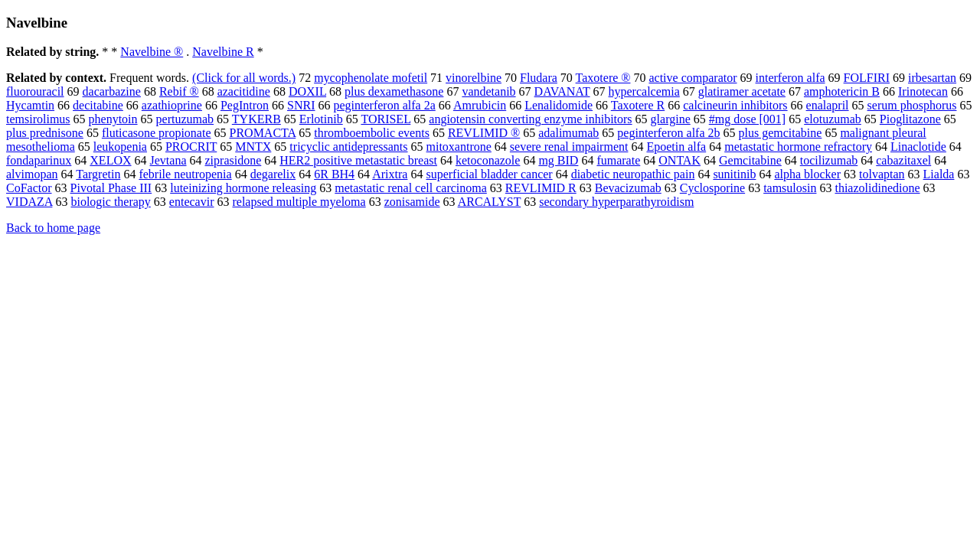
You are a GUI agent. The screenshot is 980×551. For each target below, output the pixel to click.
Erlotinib (321, 119)
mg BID (558, 160)
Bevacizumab (628, 188)
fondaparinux (39, 160)
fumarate (618, 160)
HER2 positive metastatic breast (358, 160)
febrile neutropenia (185, 174)
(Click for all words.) (244, 78)
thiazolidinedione (877, 188)
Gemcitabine (750, 160)
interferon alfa (791, 78)
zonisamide (412, 202)
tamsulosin (790, 188)
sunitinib (734, 174)
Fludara (539, 78)
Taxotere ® (603, 78)
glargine (671, 119)
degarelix (273, 174)
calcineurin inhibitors (735, 105)
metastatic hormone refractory (798, 147)
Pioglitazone (910, 119)
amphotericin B (842, 91)
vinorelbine (474, 78)
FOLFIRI (867, 78)
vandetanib (488, 91)
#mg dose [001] (747, 119)
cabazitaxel (903, 160)
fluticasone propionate (157, 133)
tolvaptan (882, 174)
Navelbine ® (152, 52)
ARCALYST (490, 202)
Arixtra (390, 174)
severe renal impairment (569, 147)
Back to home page (53, 228)
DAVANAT (562, 91)
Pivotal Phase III (111, 188)
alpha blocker (807, 174)
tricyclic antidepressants (348, 147)
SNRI (301, 105)
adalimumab (568, 133)
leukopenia (120, 147)
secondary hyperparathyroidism (616, 202)
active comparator (693, 78)
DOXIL (307, 91)
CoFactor (29, 188)
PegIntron (245, 105)
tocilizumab (829, 160)
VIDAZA (29, 202)
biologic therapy (110, 202)
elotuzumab (833, 119)
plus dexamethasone (394, 91)
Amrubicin (480, 105)
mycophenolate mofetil (371, 78)
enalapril (828, 105)
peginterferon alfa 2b (668, 133)
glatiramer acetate (742, 91)
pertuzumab (185, 119)
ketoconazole (488, 160)
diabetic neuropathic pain (633, 174)
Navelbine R (223, 52)
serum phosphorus (912, 105)
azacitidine (244, 91)
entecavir (192, 202)
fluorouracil (35, 91)
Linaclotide (918, 147)
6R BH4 (334, 174)
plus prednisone (45, 133)
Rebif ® (179, 91)
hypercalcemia (644, 91)
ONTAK (679, 160)
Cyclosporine (712, 188)
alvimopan (32, 174)
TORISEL (385, 119)
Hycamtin (30, 105)
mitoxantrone (459, 147)
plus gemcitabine (781, 133)
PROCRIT (191, 147)
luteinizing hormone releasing (243, 188)
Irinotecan (923, 91)
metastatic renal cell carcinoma (411, 188)
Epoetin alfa (676, 147)
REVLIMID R (541, 188)
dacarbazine (112, 91)
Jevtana (168, 160)
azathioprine (172, 105)
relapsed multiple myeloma (299, 202)
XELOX (110, 160)
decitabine (98, 105)
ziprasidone (234, 160)
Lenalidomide (559, 105)
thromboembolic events (372, 133)
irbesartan (932, 78)
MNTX (253, 147)
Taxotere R (638, 105)
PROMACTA (263, 133)
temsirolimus (38, 119)
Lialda (939, 174)
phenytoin (113, 119)
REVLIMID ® (484, 133)
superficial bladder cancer (489, 174)
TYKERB (256, 119)
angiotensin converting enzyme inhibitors (530, 119)
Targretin (98, 174)
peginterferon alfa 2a (384, 105)
